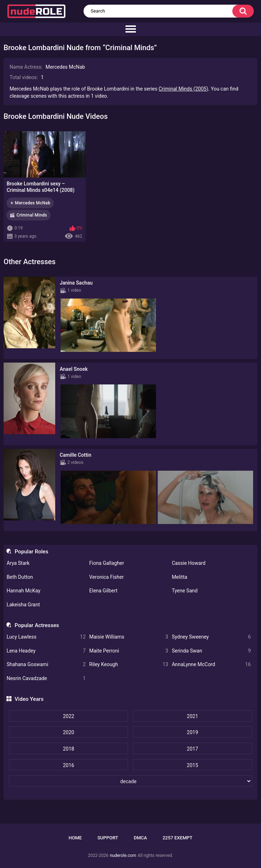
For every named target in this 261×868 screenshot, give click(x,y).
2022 (68, 716)
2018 (68, 749)
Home (75, 838)
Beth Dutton (20, 577)
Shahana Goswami (46, 665)
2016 (68, 765)
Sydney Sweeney (211, 637)
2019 (192, 732)
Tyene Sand (185, 591)
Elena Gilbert (103, 591)
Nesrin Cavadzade (46, 678)
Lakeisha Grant (23, 605)
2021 (192, 716)
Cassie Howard (189, 563)
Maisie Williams (129, 637)
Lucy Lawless (46, 637)
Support (108, 838)
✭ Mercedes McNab (30, 203)
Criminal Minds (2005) (184, 89)
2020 (68, 732)
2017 (192, 749)
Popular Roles (32, 552)
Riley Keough (129, 665)
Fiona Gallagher (107, 563)
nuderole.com (123, 855)
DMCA (140, 838)
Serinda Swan (211, 651)
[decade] (130, 781)
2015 (192, 765)
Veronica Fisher (106, 577)
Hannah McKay (23, 591)
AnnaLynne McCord (211, 665)
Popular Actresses (37, 625)
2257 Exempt (177, 838)
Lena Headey (46, 651)
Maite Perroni (129, 651)
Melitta (179, 577)
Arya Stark (18, 563)
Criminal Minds (32, 215)
